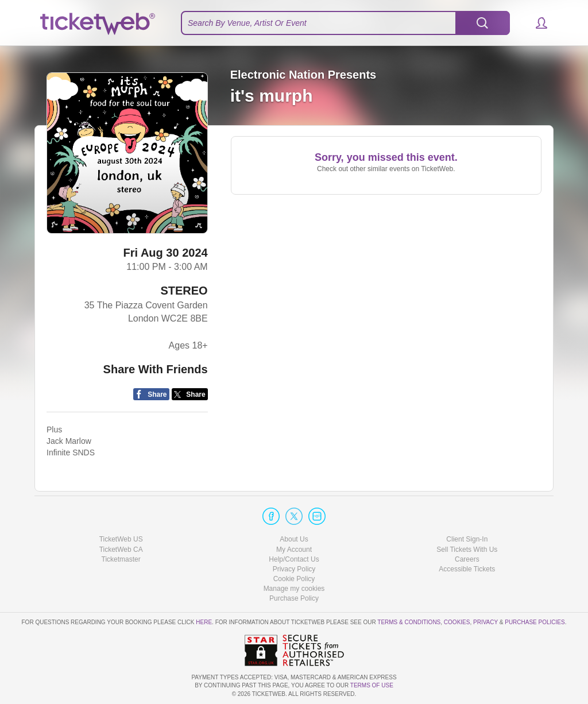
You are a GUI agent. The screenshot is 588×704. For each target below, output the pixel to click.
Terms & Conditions (409, 622)
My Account (294, 550)
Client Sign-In (467, 539)
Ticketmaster (121, 559)
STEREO (184, 291)
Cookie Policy (294, 579)
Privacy (486, 622)
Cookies (457, 622)
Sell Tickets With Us (467, 550)
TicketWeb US (121, 539)
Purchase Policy (294, 598)
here (204, 622)
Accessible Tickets (467, 569)
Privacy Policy (294, 569)
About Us (294, 539)
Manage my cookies (294, 589)
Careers (467, 559)
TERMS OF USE (372, 685)
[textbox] (345, 23)
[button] (536, 23)
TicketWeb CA (121, 550)
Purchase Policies (535, 622)
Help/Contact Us (294, 559)
